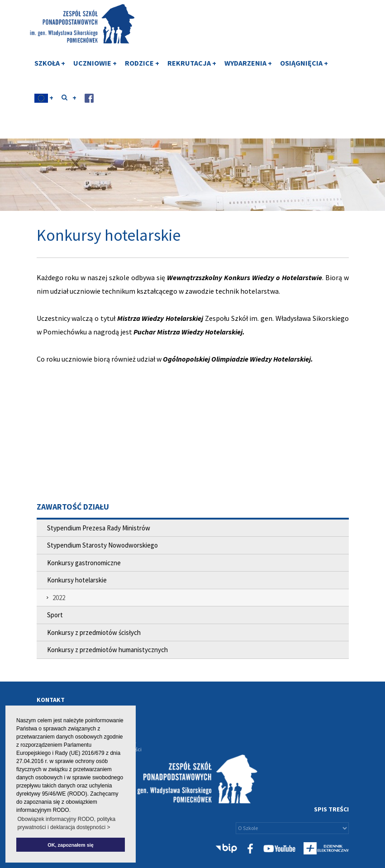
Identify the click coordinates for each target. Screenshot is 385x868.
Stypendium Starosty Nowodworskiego (102, 545)
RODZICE (142, 69)
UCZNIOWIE (95, 69)
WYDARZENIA (248, 69)
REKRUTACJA (192, 69)
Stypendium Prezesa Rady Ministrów (99, 528)
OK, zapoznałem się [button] (70, 845)
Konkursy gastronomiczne (84, 563)
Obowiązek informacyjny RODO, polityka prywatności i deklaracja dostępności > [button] (66, 823)
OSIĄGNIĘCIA (304, 69)
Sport (55, 615)
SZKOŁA (50, 69)
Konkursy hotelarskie (77, 580)
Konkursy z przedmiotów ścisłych (94, 632)
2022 (59, 598)
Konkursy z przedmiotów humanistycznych (107, 650)
